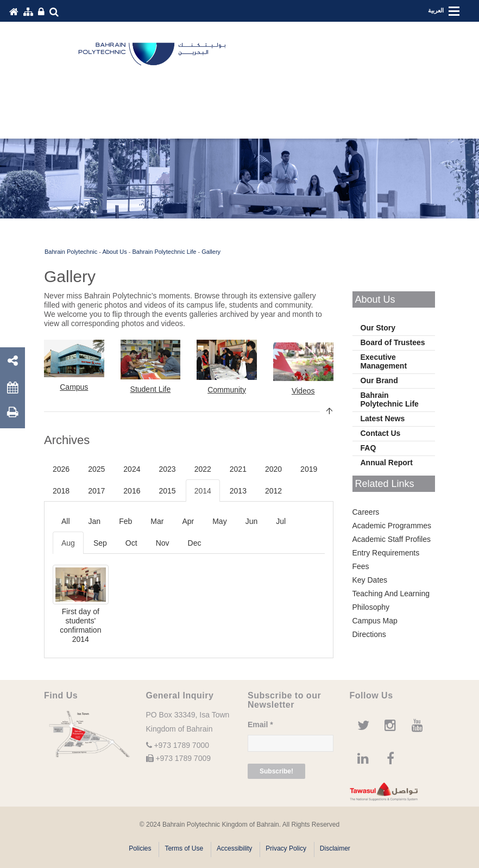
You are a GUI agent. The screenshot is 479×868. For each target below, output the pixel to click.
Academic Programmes (392, 526)
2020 (273, 469)
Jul (281, 521)
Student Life (151, 389)
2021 (238, 469)
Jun (252, 521)
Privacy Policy (286, 848)
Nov (163, 543)
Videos (303, 391)
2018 (61, 491)
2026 (61, 469)
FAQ (368, 448)
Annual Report (387, 463)
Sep (100, 543)
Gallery (211, 252)
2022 (203, 469)
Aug (68, 543)
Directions (369, 634)
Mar (157, 521)
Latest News (383, 419)
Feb (125, 521)
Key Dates (370, 580)
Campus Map (375, 621)
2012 (273, 491)
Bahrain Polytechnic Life (164, 252)
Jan (95, 521)
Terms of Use (184, 848)
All (66, 521)
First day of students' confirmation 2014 (80, 625)
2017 (96, 491)
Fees (361, 566)
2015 (167, 491)
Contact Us (381, 433)
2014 (203, 491)
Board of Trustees (393, 342)
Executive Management (384, 361)
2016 (132, 491)
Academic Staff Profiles (392, 539)
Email (260, 725)
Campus (74, 387)
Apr (188, 521)
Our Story (378, 328)
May (219, 521)
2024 (132, 469)
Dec (195, 543)
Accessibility (234, 848)
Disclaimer (335, 848)
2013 (238, 491)
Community (227, 390)
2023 (167, 469)
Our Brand (379, 380)
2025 (96, 469)
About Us (114, 252)
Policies (140, 848)
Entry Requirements (386, 553)
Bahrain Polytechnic (71, 252)
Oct (131, 543)
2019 (309, 469)
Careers (366, 512)
